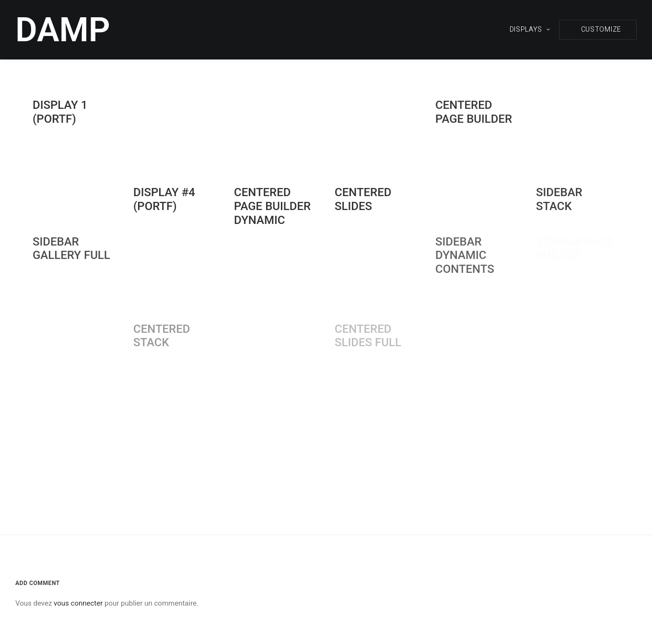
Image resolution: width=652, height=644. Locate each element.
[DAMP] (63, 30)
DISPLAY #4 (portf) (164, 199)
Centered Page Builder (474, 112)
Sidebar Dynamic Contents (465, 256)
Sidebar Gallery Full (71, 249)
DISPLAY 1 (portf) (60, 112)
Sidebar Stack (559, 199)
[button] (598, 30)
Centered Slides (363, 199)
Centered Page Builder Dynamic (272, 206)
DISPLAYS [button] (530, 29)
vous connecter (78, 603)
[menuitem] (533, 30)
